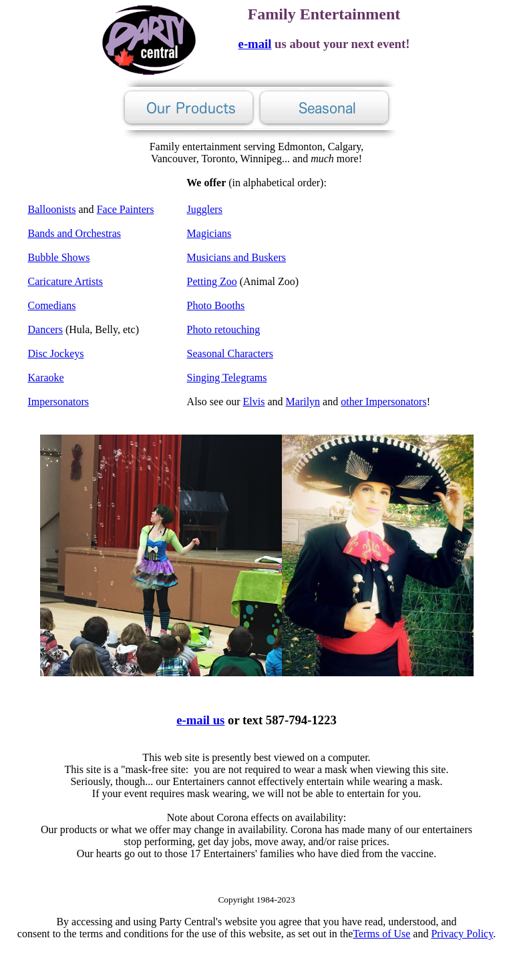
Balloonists (52, 209)
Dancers (45, 329)
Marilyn (303, 402)
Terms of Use (381, 934)
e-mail (255, 44)
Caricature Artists (65, 281)
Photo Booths (216, 305)
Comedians (52, 305)
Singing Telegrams (227, 378)
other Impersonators (383, 402)
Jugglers (205, 209)
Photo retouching (224, 329)
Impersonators (59, 402)
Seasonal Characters (230, 353)
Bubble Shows (59, 257)
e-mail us (200, 720)
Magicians (209, 233)
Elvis (254, 402)
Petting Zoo (212, 281)
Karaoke (46, 378)
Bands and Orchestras (75, 233)
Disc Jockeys (56, 353)
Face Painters (126, 209)
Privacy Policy (462, 934)
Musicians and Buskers (236, 257)
